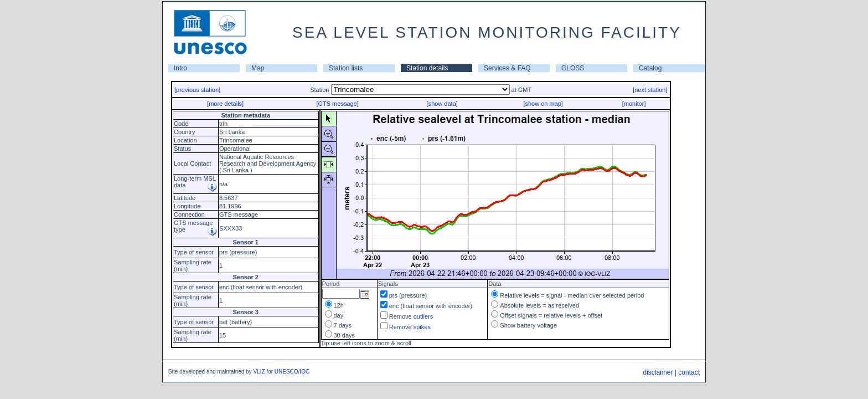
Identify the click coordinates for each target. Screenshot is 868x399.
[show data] (442, 104)
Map (258, 68)
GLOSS (573, 68)
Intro (180, 68)
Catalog (650, 68)
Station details (427, 68)
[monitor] (634, 104)
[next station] (650, 90)
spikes (422, 327)
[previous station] (197, 90)
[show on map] (543, 104)
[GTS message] (337, 104)
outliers (423, 316)
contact (689, 372)
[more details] (225, 104)
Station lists (346, 68)
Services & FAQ (507, 68)
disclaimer (658, 372)
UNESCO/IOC (292, 372)
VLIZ (259, 372)
